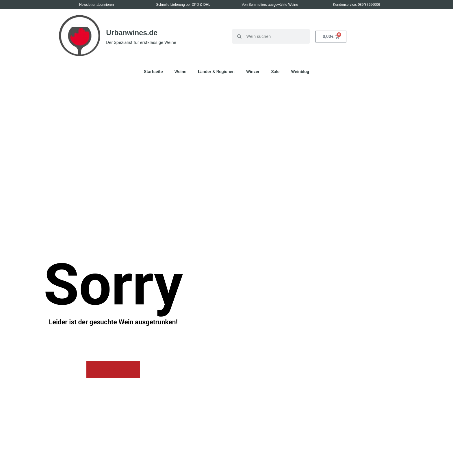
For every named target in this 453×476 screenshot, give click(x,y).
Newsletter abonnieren (96, 5)
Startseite (153, 72)
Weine (180, 72)
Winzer (253, 72)
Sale (275, 72)
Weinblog (300, 72)
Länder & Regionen (216, 72)
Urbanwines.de (132, 33)
